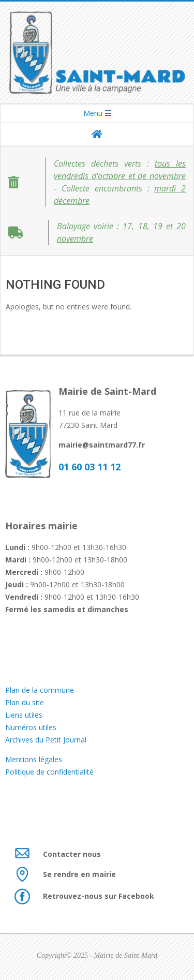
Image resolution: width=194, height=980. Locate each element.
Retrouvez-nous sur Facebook (99, 896)
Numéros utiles (31, 727)
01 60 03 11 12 (89, 467)
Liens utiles (24, 715)
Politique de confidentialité (49, 772)
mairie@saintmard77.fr (102, 445)
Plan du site (25, 702)
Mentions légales (35, 759)
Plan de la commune (40, 690)
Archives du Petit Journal (46, 740)
